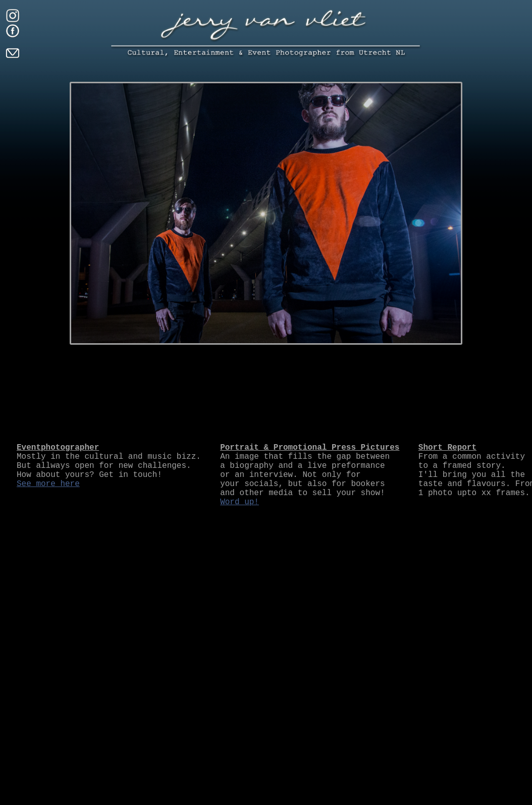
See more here (48, 484)
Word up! (240, 502)
